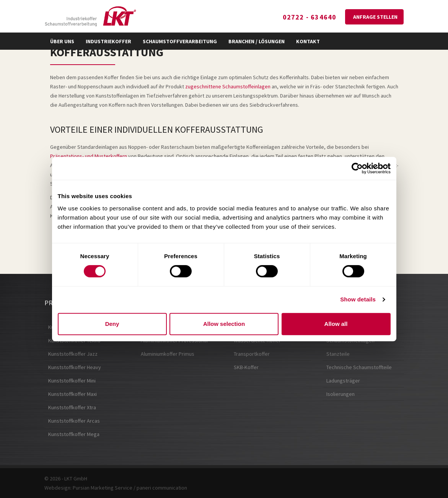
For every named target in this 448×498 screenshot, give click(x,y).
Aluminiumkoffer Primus (168, 354)
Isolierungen (340, 394)
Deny (112, 324)
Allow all (336, 324)
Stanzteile (338, 354)
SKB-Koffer (246, 367)
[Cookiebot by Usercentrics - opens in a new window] (357, 168)
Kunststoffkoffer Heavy (75, 367)
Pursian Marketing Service (103, 488)
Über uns (62, 41)
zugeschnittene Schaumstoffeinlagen (228, 86)
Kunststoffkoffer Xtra (72, 407)
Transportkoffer (252, 354)
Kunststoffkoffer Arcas (74, 421)
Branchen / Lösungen (257, 41)
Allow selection (224, 324)
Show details (358, 299)
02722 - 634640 (310, 17)
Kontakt (308, 41)
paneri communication (162, 488)
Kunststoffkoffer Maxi (72, 394)
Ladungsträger (343, 381)
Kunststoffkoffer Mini (72, 381)
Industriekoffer (108, 41)
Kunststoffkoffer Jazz (73, 354)
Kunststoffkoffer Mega (74, 434)
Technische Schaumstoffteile (359, 367)
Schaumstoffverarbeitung (180, 41)
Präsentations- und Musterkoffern (89, 156)
